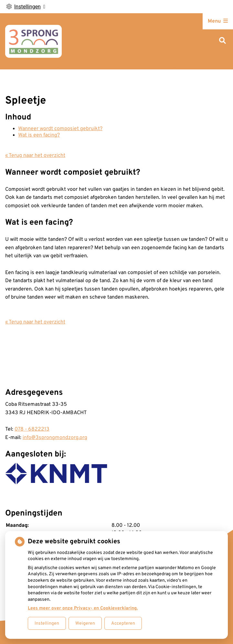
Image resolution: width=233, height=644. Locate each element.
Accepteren (123, 624)
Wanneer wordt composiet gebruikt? (60, 129)
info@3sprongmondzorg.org (55, 438)
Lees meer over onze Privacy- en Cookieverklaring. (83, 608)
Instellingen (47, 624)
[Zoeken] (222, 41)
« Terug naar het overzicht (35, 156)
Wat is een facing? (39, 135)
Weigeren (85, 624)
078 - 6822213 (32, 429)
